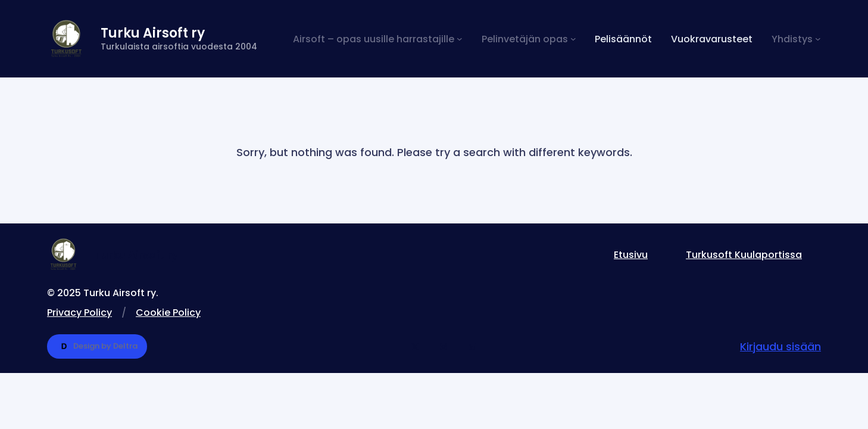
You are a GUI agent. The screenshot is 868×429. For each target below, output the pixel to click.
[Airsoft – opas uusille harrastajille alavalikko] (378, 39)
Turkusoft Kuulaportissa (744, 255)
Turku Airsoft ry (153, 33)
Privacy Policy (79, 313)
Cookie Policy (168, 313)
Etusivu (631, 255)
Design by (97, 346)
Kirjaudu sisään (780, 346)
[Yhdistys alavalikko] (796, 39)
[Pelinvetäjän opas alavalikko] (529, 39)
